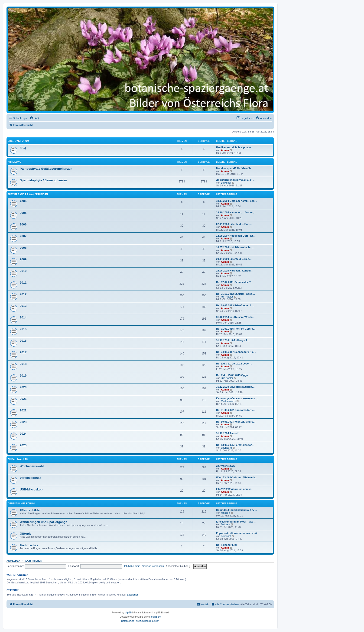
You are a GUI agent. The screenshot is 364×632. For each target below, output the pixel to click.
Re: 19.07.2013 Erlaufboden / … (235, 305)
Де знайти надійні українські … (236, 180)
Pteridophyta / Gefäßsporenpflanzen (46, 169)
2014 (23, 317)
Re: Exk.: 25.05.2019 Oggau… (234, 375)
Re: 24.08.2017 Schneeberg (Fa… (236, 352)
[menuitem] (34, 118)
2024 (23, 434)
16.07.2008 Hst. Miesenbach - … (235, 247)
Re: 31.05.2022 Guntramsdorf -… (236, 410)
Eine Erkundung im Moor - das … (236, 522)
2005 (23, 213)
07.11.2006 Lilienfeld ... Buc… (234, 224)
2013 (23, 306)
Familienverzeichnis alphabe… (235, 147)
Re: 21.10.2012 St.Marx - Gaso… (236, 294)
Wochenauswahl (32, 466)
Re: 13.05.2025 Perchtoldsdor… (235, 445)
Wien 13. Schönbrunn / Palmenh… (237, 477)
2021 (23, 399)
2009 (23, 259)
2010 (23, 271)
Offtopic (26, 534)
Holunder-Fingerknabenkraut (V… (237, 510)
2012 (23, 294)
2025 (23, 445)
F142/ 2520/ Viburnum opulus (234, 489)
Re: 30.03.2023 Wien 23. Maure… (236, 422)
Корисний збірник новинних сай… (238, 533)
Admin (225, 150)
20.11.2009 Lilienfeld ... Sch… (234, 259)
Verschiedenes (30, 478)
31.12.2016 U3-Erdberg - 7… (233, 340)
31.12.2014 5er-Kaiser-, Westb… (235, 317)
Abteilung (14, 162)
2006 (23, 224)
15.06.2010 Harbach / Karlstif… (235, 271)
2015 (23, 329)
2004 (23, 201)
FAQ (23, 148)
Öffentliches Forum (21, 504)
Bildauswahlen (18, 459)
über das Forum (18, 141)
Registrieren (33, 561)
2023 (23, 422)
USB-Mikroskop (31, 489)
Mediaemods (228, 401)
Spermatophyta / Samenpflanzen (43, 180)
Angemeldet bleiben (179, 566)
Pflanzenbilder (30, 510)
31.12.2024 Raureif (227, 433)
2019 (23, 376)
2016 (23, 341)
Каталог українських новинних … (237, 398)
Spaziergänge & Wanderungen (28, 194)
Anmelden (13, 561)
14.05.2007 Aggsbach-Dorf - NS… (236, 236)
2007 (23, 236)
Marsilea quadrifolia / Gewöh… (235, 168)
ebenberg (226, 448)
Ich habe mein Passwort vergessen (144, 566)
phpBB (128, 613)
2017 (23, 352)
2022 (23, 410)
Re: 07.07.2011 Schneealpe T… (235, 282)
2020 (23, 387)
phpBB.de (156, 617)
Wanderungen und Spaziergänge (44, 522)
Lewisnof (226, 183)
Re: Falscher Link (227, 545)
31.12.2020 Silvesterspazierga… (235, 387)
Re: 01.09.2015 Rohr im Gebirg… (236, 329)
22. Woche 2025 (226, 466)
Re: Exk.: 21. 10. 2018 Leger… (234, 364)
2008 (23, 248)
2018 (23, 364)
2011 (23, 283)
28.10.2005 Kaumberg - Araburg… (237, 212)
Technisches (29, 545)
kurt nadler (227, 297)
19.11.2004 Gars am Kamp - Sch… (237, 201)
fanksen (226, 513)
